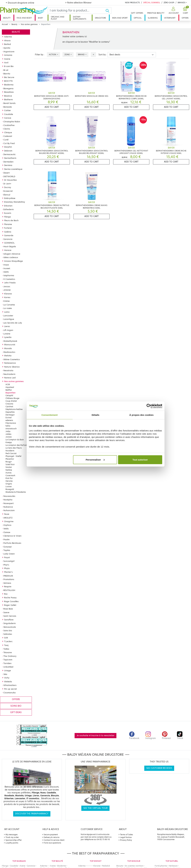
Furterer (8, 228)
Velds (6, 529)
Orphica (7, 525)
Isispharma (9, 275)
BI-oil (6, 70)
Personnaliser (95, 460)
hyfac (8, 426)
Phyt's (6, 565)
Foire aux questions (52, 843)
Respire (8, 586)
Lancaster (8, 316)
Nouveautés (9, 496)
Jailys (8, 431)
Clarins (7, 129)
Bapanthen (10, 393)
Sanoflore (9, 620)
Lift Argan (8, 330)
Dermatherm (10, 158)
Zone (67, 54)
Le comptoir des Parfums (17, 445)
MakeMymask (10, 341)
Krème (7, 301)
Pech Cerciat (11, 453)
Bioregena (8, 88)
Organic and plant (58, 18)
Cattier (8, 110)
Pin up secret (10, 689)
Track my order (12, 837)
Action (53, 54)
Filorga (8, 217)
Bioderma (9, 85)
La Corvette (9, 305)
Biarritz (7, 74)
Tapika (7, 550)
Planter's (8, 572)
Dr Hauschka (10, 180)
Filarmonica (11, 423)
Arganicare (9, 51)
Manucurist (10, 345)
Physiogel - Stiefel (13, 456)
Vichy (7, 678)
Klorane (8, 294)
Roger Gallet (10, 605)
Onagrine (9, 521)
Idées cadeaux (11, 257)
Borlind (8, 44)
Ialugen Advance (12, 254)
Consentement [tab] (50, 415)
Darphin (8, 147)
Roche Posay (10, 598)
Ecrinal (9, 418)
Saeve (6, 612)
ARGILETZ (8, 518)
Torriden (7, 663)
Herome (9, 481)
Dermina (8, 165)
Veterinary (170, 18)
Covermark (10, 475)
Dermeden (8, 162)
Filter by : (40, 55)
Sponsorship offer (14, 840)
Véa (5, 674)
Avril (6, 63)
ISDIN (6, 272)
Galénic (8, 232)
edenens (9, 420)
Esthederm (9, 209)
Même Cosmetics (12, 359)
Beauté (16, 32)
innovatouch (11, 429)
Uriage (8, 670)
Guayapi (8, 547)
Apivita (7, 48)
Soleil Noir (10, 464)
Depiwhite (10, 412)
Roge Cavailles (11, 601)
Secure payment (51, 835)
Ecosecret (8, 191)
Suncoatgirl (9, 561)
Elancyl (7, 195)
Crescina (9, 404)
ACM (8, 384)
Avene (7, 59)
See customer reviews (159, 768)
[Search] (77, 10)
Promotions (9, 579)
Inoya (6, 265)
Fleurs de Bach (11, 220)
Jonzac (7, 286)
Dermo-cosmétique (13, 169)
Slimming (153, 18)
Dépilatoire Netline (14, 409)
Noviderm (10, 451)
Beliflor (9, 390)
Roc (6, 594)
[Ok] (108, 10)
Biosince (8, 96)
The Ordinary (10, 656)
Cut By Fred (9, 143)
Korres (7, 297)
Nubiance (8, 507)
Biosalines (9, 92)
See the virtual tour (95, 808)
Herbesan (173, 866)
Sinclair (9, 467)
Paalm (6, 539)
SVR (6, 638)
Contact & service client (54, 840)
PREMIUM (8, 576)
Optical (138, 18)
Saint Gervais (10, 616)
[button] (173, 10)
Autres (9, 473)
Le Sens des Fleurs (14, 448)
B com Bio (9, 66)
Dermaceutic (9, 154)
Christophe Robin (12, 122)
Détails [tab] (96, 415)
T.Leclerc (8, 641)
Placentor (10, 459)
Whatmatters (10, 685)
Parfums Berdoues (12, 543)
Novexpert (9, 503)
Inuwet (7, 268)
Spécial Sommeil (152, 3)
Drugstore (100, 18)
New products (132, 3)
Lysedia (8, 337)
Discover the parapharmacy (32, 814)
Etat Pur (9, 478)
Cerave (8, 118)
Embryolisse (10, 198)
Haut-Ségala (10, 246)
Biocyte (120, 866)
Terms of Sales (127, 835)
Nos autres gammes (29, 24)
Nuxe (7, 514)
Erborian (8, 206)
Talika (6, 649)
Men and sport (120, 18)
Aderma (8, 37)
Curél (6, 140)
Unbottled (8, 667)
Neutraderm (9, 374)
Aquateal (10, 387)
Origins (9, 484)
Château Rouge (12, 398)
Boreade (8, 107)
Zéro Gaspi (169, 3)
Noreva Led (10, 378)
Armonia (8, 55)
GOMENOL (9, 243)
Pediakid (106, 866)
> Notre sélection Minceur (78, 3)
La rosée (8, 308)
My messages (12, 835)
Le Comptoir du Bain (15, 440)
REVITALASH (9, 590)
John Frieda (10, 283)
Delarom (8, 151)
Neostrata (8, 370)
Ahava (7, 40)
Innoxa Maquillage (13, 261)
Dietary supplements (80, 18)
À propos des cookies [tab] (142, 415)
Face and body (24, 18)
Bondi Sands (9, 103)
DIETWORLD (9, 176)
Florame (8, 224)
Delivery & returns (52, 837)
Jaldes (8, 434)
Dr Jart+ (7, 184)
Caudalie (9, 114)
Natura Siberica (12, 367)
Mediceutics (9, 352)
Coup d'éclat (11, 401)
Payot (7, 557)
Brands (182, 3)
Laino (7, 312)
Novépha (8, 500)
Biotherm (8, 99)
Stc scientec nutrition (134, 866)
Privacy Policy (126, 840)
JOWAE (7, 290)
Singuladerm (9, 623)
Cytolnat (9, 406)
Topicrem (8, 660)
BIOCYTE (8, 81)
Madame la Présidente (16, 492)
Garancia (8, 239)
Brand (81, 54)
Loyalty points (12, 843)
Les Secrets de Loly (13, 323)
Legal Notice (126, 837)
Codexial (8, 136)
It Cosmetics (9, 279)
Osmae (7, 532)
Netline (9, 470)
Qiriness (7, 583)
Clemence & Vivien (12, 536)
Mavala (8, 348)
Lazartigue (9, 319)
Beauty (7, 18)
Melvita (8, 356)
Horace (8, 250)
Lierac (7, 326)
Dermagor (10, 415)
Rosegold (10, 489)
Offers (185, 18)
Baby (41, 18)
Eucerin (8, 213)
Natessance (10, 363)
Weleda (8, 681)
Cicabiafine (9, 125)
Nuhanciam (9, 510)
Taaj (6, 645)
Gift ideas (16, 712)
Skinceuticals (10, 627)
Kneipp (9, 442)
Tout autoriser (140, 460)
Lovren (9, 486)
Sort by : (103, 55)
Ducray (8, 187)
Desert (7, 173)
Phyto (7, 568)
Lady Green (9, 554)
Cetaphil (9, 395)
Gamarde (9, 235)
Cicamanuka (9, 693)
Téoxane (8, 652)
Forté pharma (161, 866)
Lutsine (7, 334)
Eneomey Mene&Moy (15, 202)
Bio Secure (9, 77)
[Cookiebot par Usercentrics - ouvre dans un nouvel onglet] (149, 406)
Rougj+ (9, 462)
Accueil (5, 24)
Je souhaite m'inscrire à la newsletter (96, 736)
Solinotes (8, 634)
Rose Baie (8, 609)
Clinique (8, 132)
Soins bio (8, 630)
